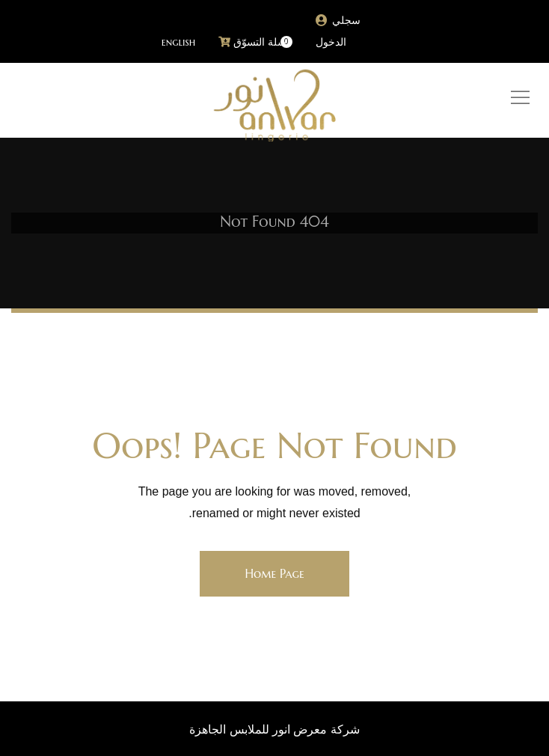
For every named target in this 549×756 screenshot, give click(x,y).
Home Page (274, 573)
